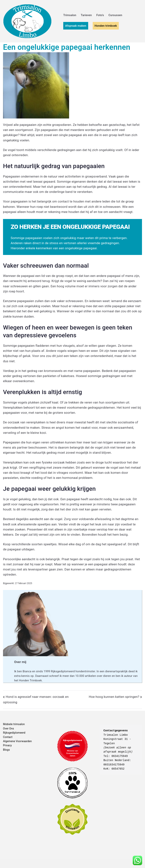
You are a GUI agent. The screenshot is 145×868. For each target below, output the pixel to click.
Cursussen (115, 15)
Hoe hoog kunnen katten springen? (114, 697)
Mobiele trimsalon (14, 724)
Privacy (7, 745)
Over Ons (8, 729)
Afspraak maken (76, 26)
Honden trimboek (106, 26)
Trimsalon (70, 15)
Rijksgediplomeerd (14, 733)
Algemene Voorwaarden (17, 741)
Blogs (6, 750)
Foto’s (100, 15)
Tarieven (86, 15)
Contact (8, 737)
